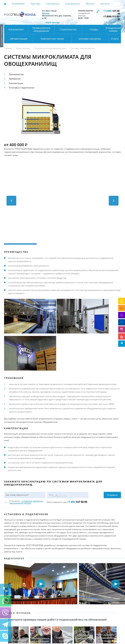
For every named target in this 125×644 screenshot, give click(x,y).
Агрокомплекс (16, 29)
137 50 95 (77, 502)
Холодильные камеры (113, 29)
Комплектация (16, 83)
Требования (15, 79)
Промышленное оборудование (41, 29)
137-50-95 (112, 12)
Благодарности (73, 4)
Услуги (115, 39)
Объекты (90, 4)
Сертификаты (53, 4)
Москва (46, 13)
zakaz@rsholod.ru (112, 22)
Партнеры (35, 4)
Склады (94, 29)
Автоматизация (19, 39)
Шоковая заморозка (90, 39)
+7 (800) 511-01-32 (112, 18)
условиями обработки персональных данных (26, 502)
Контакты (105, 4)
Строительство (68, 29)
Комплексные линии (52, 39)
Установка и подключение (22, 88)
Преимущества (16, 74)
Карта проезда (53, 22)
